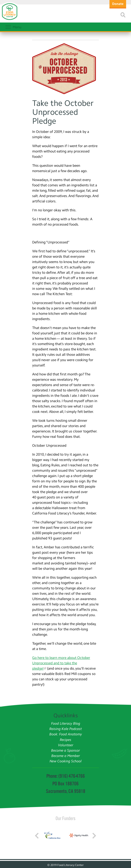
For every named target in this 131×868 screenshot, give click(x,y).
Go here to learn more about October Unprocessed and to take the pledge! (61, 663)
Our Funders (65, 818)
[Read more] (123, 15)
